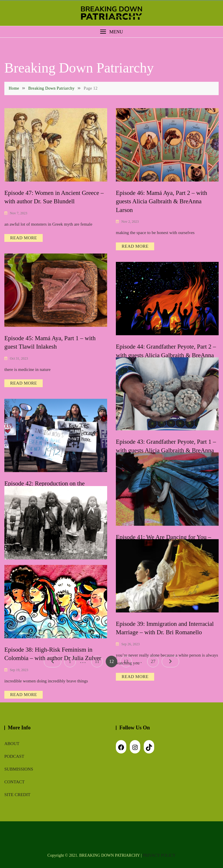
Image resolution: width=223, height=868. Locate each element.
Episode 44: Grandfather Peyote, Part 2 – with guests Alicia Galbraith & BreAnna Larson (166, 355)
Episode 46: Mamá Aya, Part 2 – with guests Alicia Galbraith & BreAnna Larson (161, 201)
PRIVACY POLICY (159, 855)
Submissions (19, 769)
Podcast (14, 756)
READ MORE (24, 238)
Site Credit (17, 795)
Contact (15, 782)
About (12, 744)
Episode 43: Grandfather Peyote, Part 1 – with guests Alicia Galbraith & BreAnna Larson (166, 450)
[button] (111, 32)
